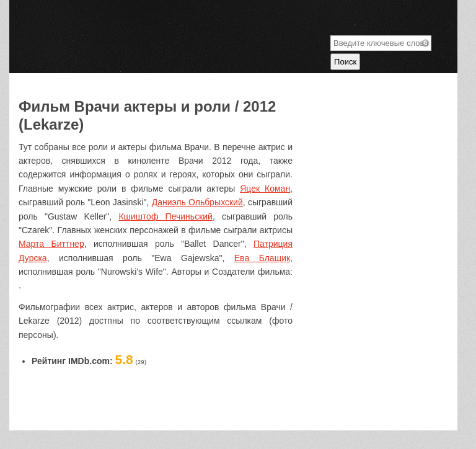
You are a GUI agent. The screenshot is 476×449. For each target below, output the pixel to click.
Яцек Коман (265, 189)
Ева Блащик (262, 258)
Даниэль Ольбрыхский (197, 202)
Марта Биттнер (51, 244)
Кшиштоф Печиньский (165, 216)
